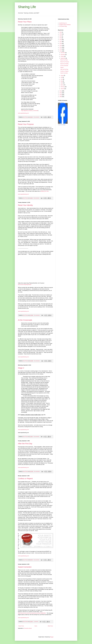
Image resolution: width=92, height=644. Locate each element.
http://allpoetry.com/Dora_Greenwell (30, 111)
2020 (61, 36)
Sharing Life (27, 7)
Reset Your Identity (25, 205)
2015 (61, 45)
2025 (61, 34)
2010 (61, 93)
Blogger (52, 637)
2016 (61, 43)
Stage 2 (21, 368)
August (62, 75)
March (62, 85)
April (62, 83)
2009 (61, 95)
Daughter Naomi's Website (65, 25)
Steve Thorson (61, 102)
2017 (61, 42)
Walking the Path (45, 191)
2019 (61, 38)
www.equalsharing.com (23, 113)
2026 (61, 32)
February (63, 87)
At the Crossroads (25, 320)
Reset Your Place (25, 22)
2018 (61, 40)
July (62, 77)
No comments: (37, 117)
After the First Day (25, 444)
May (62, 81)
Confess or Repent (25, 479)
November (63, 55)
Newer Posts (21, 626)
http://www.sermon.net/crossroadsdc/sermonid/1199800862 (32, 613)
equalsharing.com (63, 23)
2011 (61, 91)
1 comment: (36, 621)
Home (36, 626)
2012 (61, 51)
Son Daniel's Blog (63, 26)
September (63, 58)
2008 (61, 97)
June (62, 79)
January (62, 89)
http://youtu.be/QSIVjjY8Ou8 (25, 285)
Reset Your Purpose (26, 124)
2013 (61, 49)
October (62, 56)
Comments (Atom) (28, 628)
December (63, 53)
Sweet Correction (25, 567)
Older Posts (50, 626)
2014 (61, 47)
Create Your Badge (62, 125)
